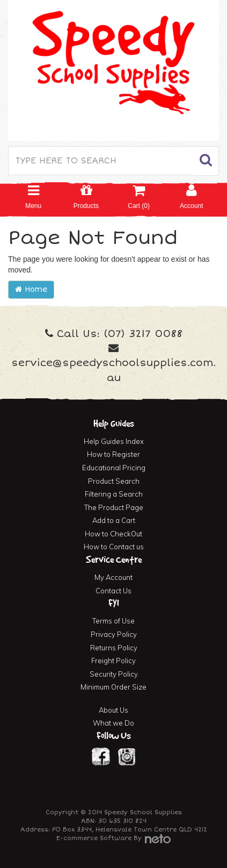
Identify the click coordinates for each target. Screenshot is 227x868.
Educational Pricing (114, 468)
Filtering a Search (114, 494)
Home (31, 289)
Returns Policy (114, 648)
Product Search (114, 481)
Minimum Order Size (113, 687)
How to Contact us (114, 547)
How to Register (113, 454)
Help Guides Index (114, 441)
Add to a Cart (114, 520)
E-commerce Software (94, 838)
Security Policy (114, 674)
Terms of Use (113, 621)
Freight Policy (113, 661)
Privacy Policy (114, 634)
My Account (113, 577)
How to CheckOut (113, 534)
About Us (113, 710)
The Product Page (114, 507)
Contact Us (113, 591)
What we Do (113, 723)
